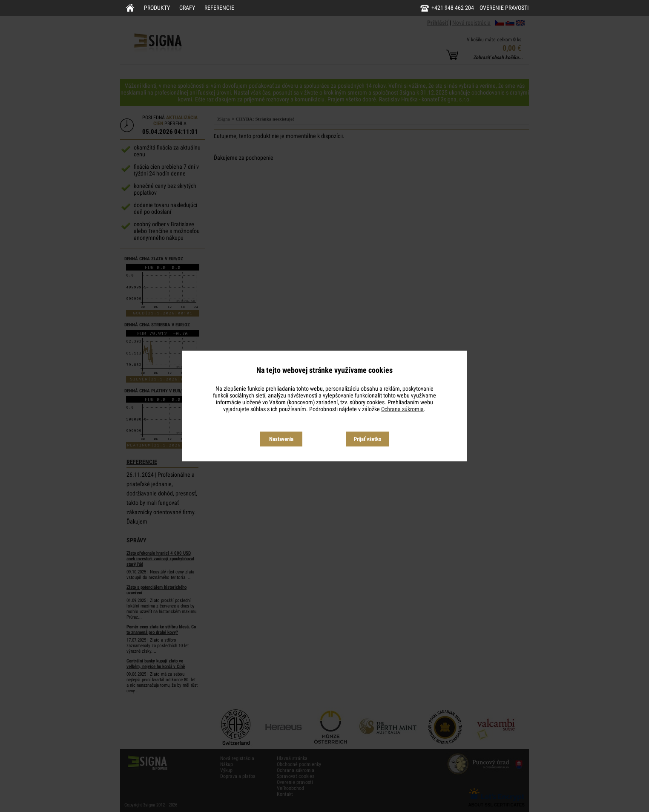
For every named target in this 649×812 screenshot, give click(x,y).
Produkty (157, 8)
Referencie (219, 8)
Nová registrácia (471, 23)
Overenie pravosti (504, 8)
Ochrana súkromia (402, 409)
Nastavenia (281, 439)
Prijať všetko (368, 439)
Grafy (187, 8)
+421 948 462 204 (453, 8)
